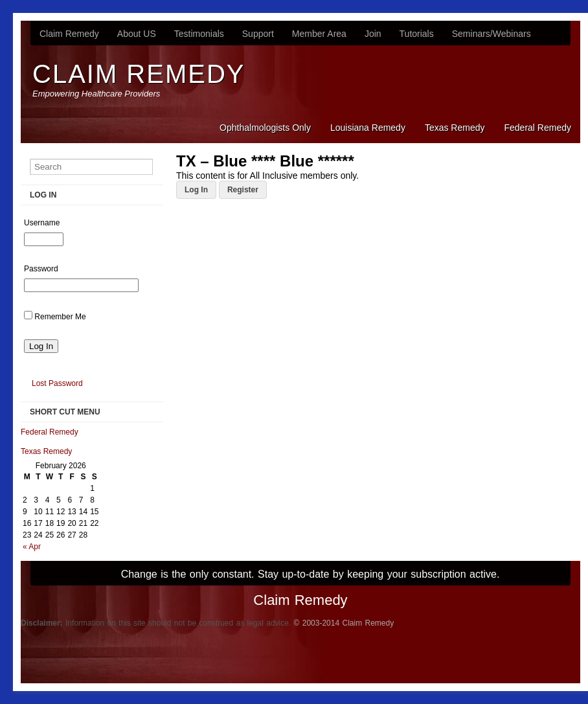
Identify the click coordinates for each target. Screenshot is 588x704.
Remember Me (60, 317)
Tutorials (417, 34)
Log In (196, 190)
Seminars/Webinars (492, 34)
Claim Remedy (69, 34)
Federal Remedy (538, 128)
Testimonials (199, 34)
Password (41, 269)
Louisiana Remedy (368, 128)
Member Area (319, 34)
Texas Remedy (455, 128)
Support (258, 34)
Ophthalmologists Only (265, 128)
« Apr (32, 547)
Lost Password (57, 383)
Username (42, 223)
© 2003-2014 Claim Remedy (344, 623)
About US (137, 34)
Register (243, 190)
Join (373, 34)
